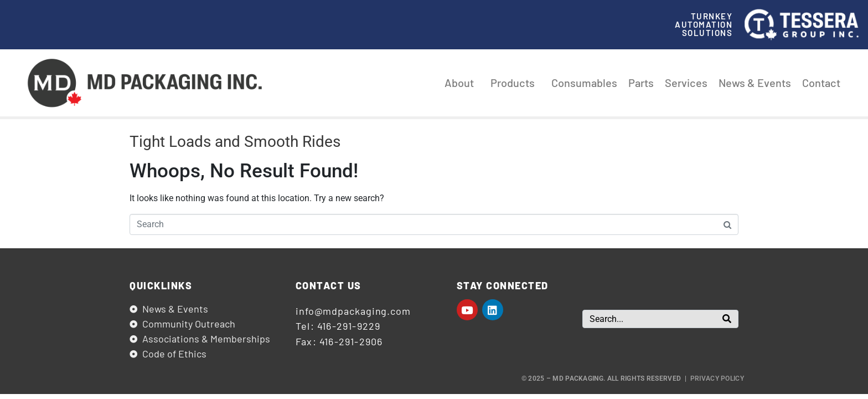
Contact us (329, 285)
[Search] (727, 319)
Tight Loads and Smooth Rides (235, 142)
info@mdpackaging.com (353, 311)
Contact (821, 83)
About (462, 83)
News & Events (755, 83)
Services (686, 83)
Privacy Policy (717, 378)
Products (515, 83)
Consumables (584, 83)
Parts (641, 83)
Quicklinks (161, 285)
